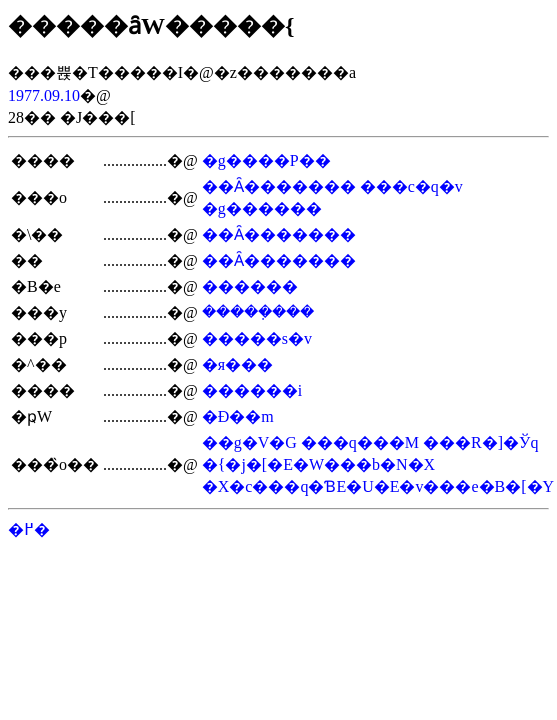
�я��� (237, 364)
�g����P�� (266, 160)
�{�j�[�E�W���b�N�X (318, 464)
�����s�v (257, 338)
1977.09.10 (44, 95)
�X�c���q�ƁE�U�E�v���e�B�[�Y (378, 486)
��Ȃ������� (279, 186)
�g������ (262, 208)
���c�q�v (411, 186)
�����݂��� (258, 311)
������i (252, 390)
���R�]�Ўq (480, 442)
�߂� (29, 529)
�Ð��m (238, 416)
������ (250, 286)
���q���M (360, 442)
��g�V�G (249, 442)
